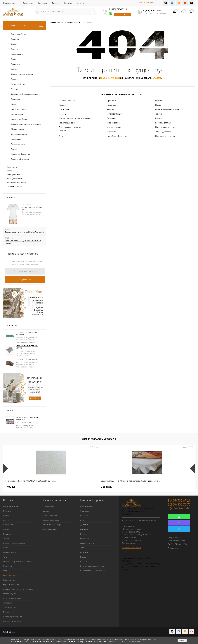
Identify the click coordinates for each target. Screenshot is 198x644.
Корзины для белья (164, 123)
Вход (140, 3)
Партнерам (42, 3)
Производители (10, 3)
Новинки (10, 171)
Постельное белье (67, 101)
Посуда (62, 136)
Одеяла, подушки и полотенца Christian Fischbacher (24, 232)
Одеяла (159, 101)
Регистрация (150, 3)
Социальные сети (87, 543)
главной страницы (110, 78)
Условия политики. (132, 641)
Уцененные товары (14, 186)
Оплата (55, 3)
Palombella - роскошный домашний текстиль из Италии (23, 242)
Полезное (84, 552)
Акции (10, 410)
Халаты (110, 109)
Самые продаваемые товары (99, 439)
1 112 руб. (106, 487)
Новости (11, 198)
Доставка (68, 3)
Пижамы (62, 114)
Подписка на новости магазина (22, 254)
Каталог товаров (25, 25)
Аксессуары (112, 132)
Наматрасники (113, 105)
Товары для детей (163, 132)
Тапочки (159, 114)
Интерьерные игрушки (165, 127)
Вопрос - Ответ (86, 557)
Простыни (111, 101)
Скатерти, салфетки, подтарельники (74, 118)
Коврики (159, 118)
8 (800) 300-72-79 (152, 11)
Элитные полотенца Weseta (26, 359)
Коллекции (12, 325)
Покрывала (64, 109)
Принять (182, 641)
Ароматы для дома (67, 123)
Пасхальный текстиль (165, 136)
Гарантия (84, 562)
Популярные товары (15, 175)
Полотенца (112, 118)
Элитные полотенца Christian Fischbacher (27, 333)
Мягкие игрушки (114, 127)
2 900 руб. (154, 487)
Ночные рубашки (114, 114)
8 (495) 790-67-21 (118, 9)
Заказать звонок (123, 14)
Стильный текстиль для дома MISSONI (27, 347)
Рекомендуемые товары (16, 183)
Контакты (81, 3)
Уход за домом (113, 123)
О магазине (28, 3)
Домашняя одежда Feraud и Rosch (33, 208)
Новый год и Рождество (118, 136)
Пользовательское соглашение (93, 571)
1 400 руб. (11, 487)
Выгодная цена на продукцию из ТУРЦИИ (27, 419)
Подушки (63, 105)
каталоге (157, 78)
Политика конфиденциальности (93, 566)
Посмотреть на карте (131, 548)
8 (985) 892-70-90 (179, 508)
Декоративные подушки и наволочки (69, 129)
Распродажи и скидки (15, 179)
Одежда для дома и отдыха (167, 109)
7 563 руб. (59, 487)
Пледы (158, 105)
